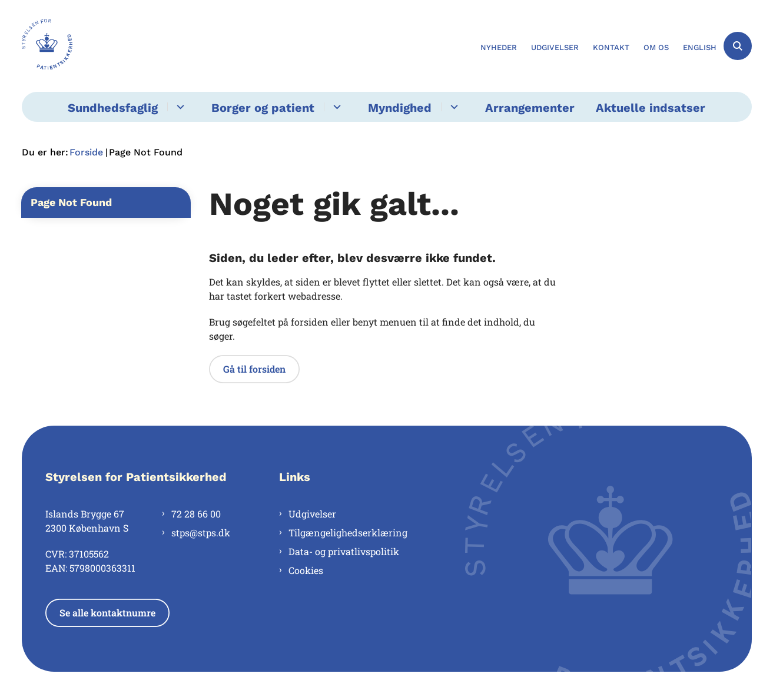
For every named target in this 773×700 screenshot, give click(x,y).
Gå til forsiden (254, 369)
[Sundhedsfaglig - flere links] (179, 107)
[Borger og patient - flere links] (335, 107)
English (700, 48)
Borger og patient (263, 108)
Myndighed (400, 108)
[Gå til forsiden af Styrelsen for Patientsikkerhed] (47, 46)
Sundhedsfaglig (113, 108)
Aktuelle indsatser (651, 108)
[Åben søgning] (738, 46)
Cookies (306, 570)
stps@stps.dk (201, 533)
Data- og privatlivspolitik (344, 551)
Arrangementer (530, 108)
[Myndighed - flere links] (452, 107)
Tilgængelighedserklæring (348, 533)
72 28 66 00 (196, 514)
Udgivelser (312, 514)
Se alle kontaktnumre (107, 613)
